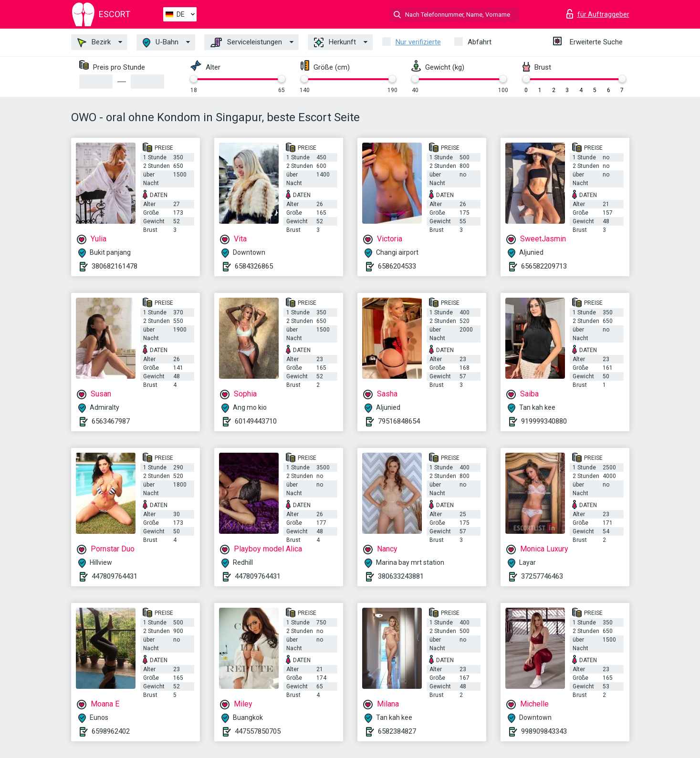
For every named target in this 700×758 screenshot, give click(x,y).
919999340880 (544, 421)
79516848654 (399, 421)
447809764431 (115, 576)
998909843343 (544, 731)
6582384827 (397, 731)
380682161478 (115, 266)
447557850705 (258, 731)
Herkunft (335, 42)
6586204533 (397, 266)
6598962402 (111, 731)
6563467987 (111, 421)
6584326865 (254, 266)
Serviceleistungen (246, 42)
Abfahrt (480, 42)
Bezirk (94, 42)
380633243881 (401, 576)
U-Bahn (161, 43)
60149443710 (256, 421)
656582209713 (544, 266)
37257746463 (542, 576)
